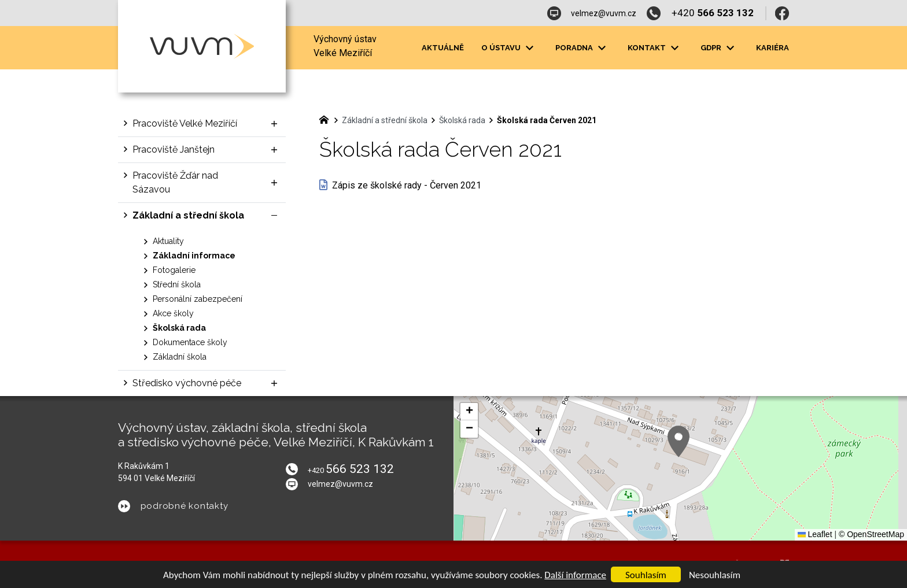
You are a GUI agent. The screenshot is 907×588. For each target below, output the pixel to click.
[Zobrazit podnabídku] (529, 48)
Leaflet (815, 534)
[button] (679, 441)
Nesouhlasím (715, 575)
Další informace (575, 575)
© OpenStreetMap (871, 534)
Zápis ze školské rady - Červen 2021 (407, 185)
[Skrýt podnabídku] (274, 216)
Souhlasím (646, 575)
